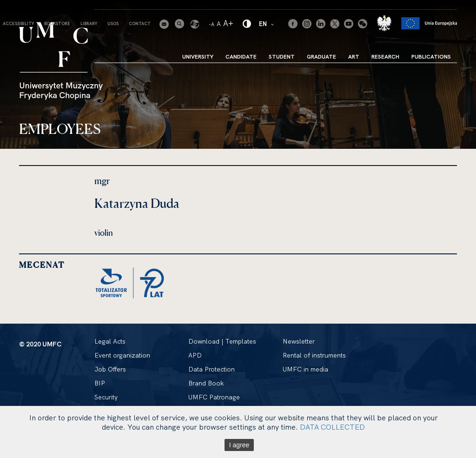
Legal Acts (110, 341)
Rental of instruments (314, 355)
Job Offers (110, 369)
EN (267, 23)
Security (106, 397)
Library (89, 23)
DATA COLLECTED (332, 427)
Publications (431, 56)
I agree (239, 445)
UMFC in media (305, 369)
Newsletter (299, 341)
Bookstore (57, 23)
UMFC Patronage (214, 397)
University (198, 56)
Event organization (122, 355)
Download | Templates (222, 341)
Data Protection (212, 369)
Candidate (241, 56)
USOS (113, 23)
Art (354, 56)
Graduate (321, 56)
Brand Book (206, 383)
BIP (100, 383)
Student (282, 56)
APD (195, 355)
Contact (140, 23)
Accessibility (18, 23)
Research (385, 56)
